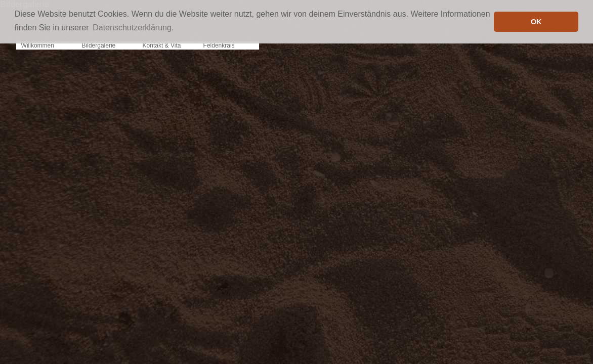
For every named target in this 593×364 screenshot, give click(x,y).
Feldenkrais (219, 45)
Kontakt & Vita (162, 45)
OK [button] (536, 22)
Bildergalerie (99, 45)
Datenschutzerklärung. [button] (133, 28)
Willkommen (38, 45)
